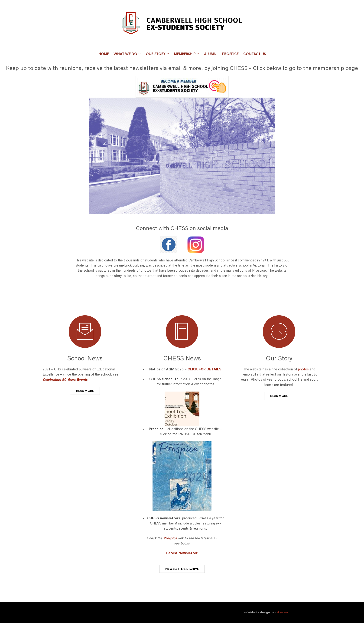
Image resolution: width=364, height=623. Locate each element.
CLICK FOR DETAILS (205, 369)
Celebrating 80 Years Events (65, 379)
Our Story (156, 54)
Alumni (211, 54)
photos (303, 369)
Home (104, 54)
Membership (185, 54)
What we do (125, 54)
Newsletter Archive (182, 569)
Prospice (230, 54)
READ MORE (85, 391)
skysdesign (284, 612)
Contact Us (255, 54)
